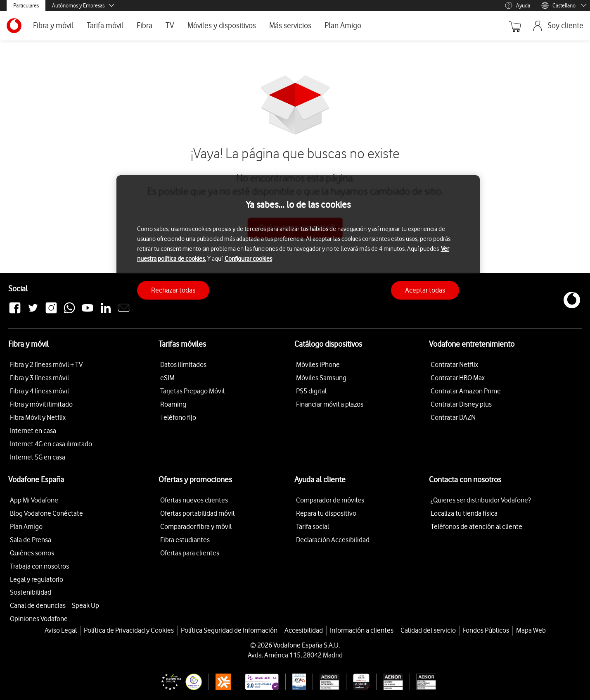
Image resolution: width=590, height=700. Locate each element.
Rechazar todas (173, 290)
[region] (298, 243)
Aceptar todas (425, 290)
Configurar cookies (248, 259)
